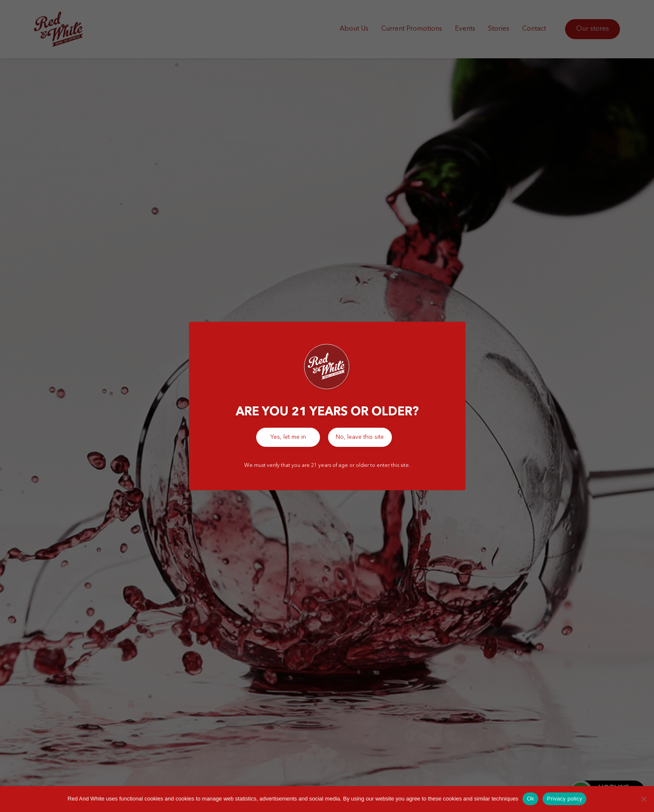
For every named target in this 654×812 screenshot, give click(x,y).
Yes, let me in (288, 437)
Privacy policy (564, 799)
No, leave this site (360, 437)
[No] (643, 799)
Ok (530, 799)
